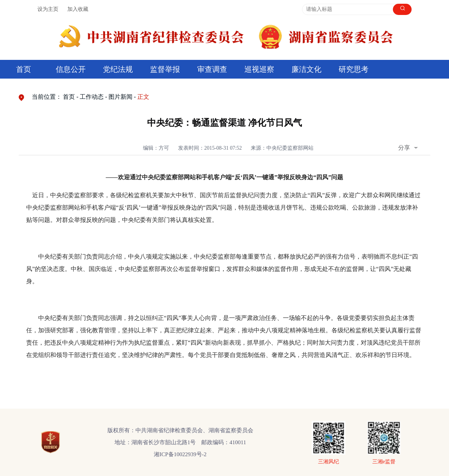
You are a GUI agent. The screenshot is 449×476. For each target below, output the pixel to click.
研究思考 (354, 69)
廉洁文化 (306, 69)
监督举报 (165, 69)
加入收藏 (78, 9)
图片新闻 (120, 97)
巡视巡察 (259, 69)
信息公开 (71, 69)
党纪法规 (118, 69)
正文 (143, 97)
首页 (24, 69)
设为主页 (48, 9)
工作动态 (92, 97)
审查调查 (212, 69)
